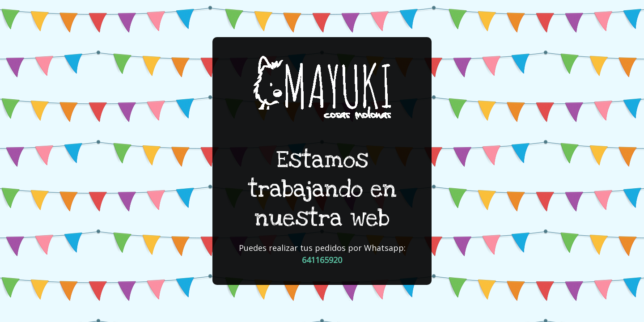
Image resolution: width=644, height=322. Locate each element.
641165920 (322, 260)
